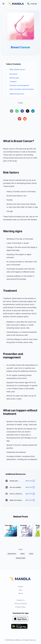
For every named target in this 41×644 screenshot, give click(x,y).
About (21, 593)
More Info (30, 481)
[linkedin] (33, 111)
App (20, 590)
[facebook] (22, 111)
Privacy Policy (20, 607)
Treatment (13, 82)
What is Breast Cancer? (17, 69)
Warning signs (14, 78)
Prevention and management (19, 85)
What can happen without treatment (22, 89)
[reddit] (25, 119)
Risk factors (14, 74)
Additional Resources (17, 94)
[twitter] (28, 111)
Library (20, 587)
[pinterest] (20, 119)
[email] (12, 111)
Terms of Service (21, 604)
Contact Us (21, 600)
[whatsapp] (17, 111)
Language (32, 4)
